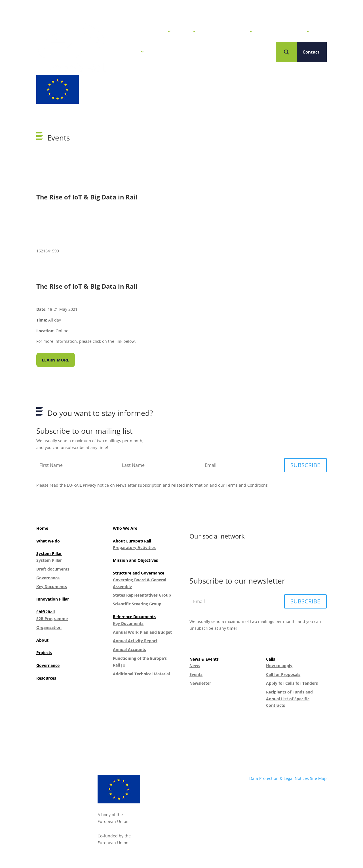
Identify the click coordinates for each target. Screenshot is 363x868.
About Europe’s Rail (132, 541)
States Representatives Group (142, 595)
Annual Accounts (129, 649)
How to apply (279, 666)
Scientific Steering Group (137, 604)
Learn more (56, 360)
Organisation (49, 627)
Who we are (129, 52)
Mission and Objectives (135, 560)
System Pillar (49, 553)
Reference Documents (134, 617)
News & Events (153, 32)
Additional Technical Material (141, 674)
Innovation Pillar (53, 599)
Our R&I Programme (229, 32)
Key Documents (52, 587)
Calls (188, 32)
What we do (48, 541)
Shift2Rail (46, 612)
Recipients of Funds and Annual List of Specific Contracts (289, 699)
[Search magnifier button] (286, 52)
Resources (46, 678)
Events (196, 674)
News (195, 666)
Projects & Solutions (286, 32)
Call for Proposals (283, 674)
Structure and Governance (139, 573)
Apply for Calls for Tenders (292, 683)
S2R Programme (52, 619)
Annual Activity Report (135, 641)
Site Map (318, 778)
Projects (44, 653)
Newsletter (200, 683)
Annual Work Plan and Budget (142, 632)
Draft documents (53, 569)
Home (119, 32)
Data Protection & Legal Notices (279, 778)
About (42, 640)
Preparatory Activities (134, 547)
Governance (48, 578)
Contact (311, 52)
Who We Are (125, 528)
